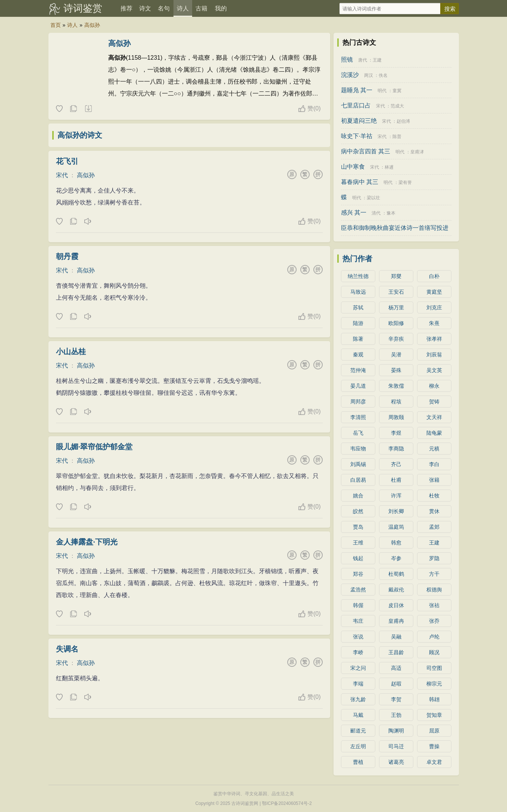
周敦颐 (396, 417)
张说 (358, 637)
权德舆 (434, 590)
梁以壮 (373, 198)
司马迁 (396, 746)
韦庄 (358, 621)
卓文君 (434, 762)
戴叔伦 (396, 590)
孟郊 (434, 527)
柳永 (434, 386)
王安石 (396, 292)
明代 (382, 91)
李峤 (358, 652)
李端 (358, 684)
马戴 (358, 715)
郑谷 (358, 574)
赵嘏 (396, 684)
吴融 (396, 637)
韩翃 (434, 699)
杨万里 (396, 307)
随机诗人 (88, 109)
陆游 (358, 323)
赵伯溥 (403, 121)
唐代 (363, 60)
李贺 (396, 699)
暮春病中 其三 (360, 182)
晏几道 (358, 386)
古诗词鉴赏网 (245, 803)
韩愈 (396, 543)
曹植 (358, 762)
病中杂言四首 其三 (366, 151)
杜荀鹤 (396, 574)
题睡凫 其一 (357, 90)
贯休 (434, 511)
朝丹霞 (67, 256)
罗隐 (434, 558)
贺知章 (434, 715)
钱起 (358, 558)
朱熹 (434, 323)
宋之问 (358, 668)
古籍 (201, 8)
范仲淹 (358, 370)
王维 (358, 543)
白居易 (358, 480)
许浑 (396, 496)
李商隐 (396, 449)
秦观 (358, 355)
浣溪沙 (350, 75)
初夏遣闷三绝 (359, 121)
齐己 (396, 464)
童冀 (397, 91)
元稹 (434, 449)
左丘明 (358, 746)
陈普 (397, 137)
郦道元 (358, 731)
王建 (377, 60)
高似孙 (92, 25)
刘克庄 (434, 307)
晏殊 (396, 370)
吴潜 (396, 355)
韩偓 (358, 605)
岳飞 (358, 433)
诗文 (145, 8)
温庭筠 (396, 527)
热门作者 (357, 259)
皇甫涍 (417, 152)
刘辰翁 (434, 355)
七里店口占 (356, 105)
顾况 (434, 652)
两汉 (369, 75)
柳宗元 (434, 684)
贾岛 (358, 527)
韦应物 (358, 449)
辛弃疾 (396, 339)
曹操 (434, 746)
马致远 (358, 292)
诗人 (183, 8)
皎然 (358, 511)
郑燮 (396, 276)
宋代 (62, 175)
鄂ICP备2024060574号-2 (287, 803)
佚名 (383, 75)
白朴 (434, 276)
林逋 (389, 167)
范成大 (397, 106)
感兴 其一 (354, 213)
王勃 (396, 715)
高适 (396, 668)
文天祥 (434, 417)
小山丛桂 (71, 352)
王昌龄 (396, 652)
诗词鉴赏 (83, 8)
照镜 (347, 60)
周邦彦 (358, 402)
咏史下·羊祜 (357, 136)
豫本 (391, 213)
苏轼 (358, 307)
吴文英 (434, 370)
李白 (434, 464)
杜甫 (396, 480)
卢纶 (434, 637)
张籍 (434, 480)
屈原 (434, 731)
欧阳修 (396, 323)
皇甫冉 (396, 621)
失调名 (67, 649)
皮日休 (396, 605)
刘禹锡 (358, 464)
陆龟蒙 (434, 433)
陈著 (358, 339)
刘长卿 (396, 511)
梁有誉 (405, 182)
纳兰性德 (358, 276)
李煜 (396, 433)
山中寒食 (353, 167)
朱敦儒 (396, 386)
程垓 (396, 402)
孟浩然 (358, 590)
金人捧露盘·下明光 (87, 542)
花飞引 (67, 161)
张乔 (434, 621)
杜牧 (434, 496)
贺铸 (434, 402)
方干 (434, 574)
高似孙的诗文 (80, 135)
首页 (56, 25)
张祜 (434, 605)
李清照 (358, 417)
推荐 (126, 8)
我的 (221, 8)
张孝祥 (434, 339)
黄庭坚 (434, 292)
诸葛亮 (396, 762)
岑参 (396, 558)
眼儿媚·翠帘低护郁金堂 (94, 447)
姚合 (358, 496)
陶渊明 (396, 731)
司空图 (434, 668)
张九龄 (358, 699)
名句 (164, 8)
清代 (376, 213)
